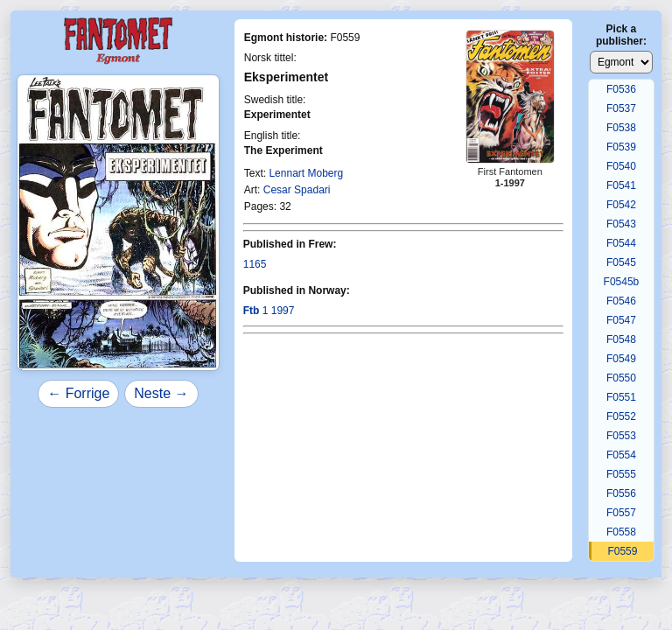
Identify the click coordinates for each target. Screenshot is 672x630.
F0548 (621, 339)
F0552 (621, 416)
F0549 (621, 359)
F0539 (621, 147)
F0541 (621, 185)
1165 (255, 264)
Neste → (161, 393)
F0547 (621, 320)
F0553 (621, 436)
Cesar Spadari (297, 190)
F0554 (621, 455)
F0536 (621, 89)
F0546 (621, 301)
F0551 (621, 397)
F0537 (621, 108)
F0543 (621, 224)
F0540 (621, 166)
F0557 (621, 513)
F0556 (621, 493)
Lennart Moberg (306, 173)
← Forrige (78, 393)
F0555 (621, 474)
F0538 (621, 128)
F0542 (621, 205)
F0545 (621, 262)
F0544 (621, 243)
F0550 (621, 378)
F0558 (621, 532)
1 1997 (269, 311)
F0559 (622, 551)
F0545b (622, 282)
